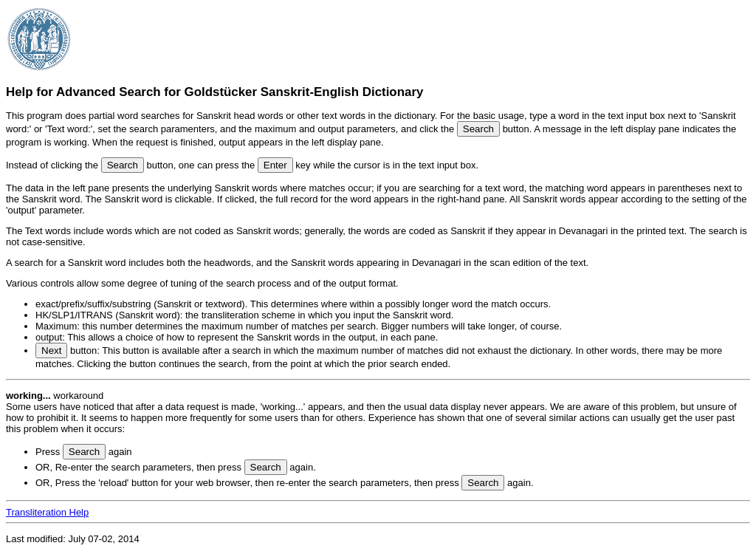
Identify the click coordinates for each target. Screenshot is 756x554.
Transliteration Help (47, 512)
